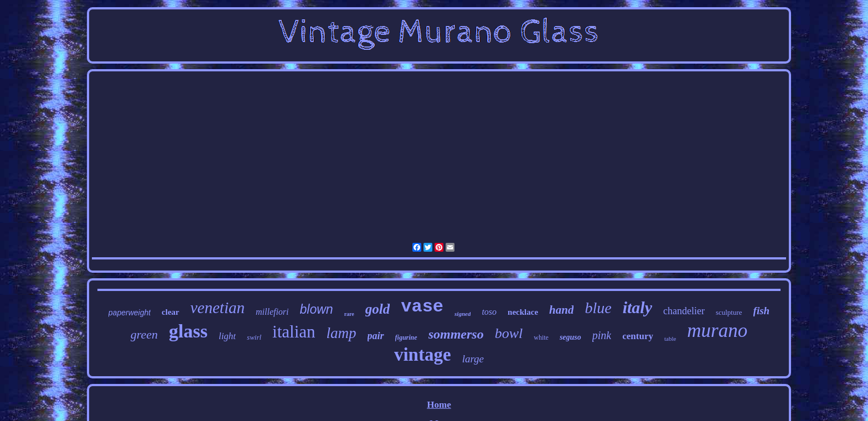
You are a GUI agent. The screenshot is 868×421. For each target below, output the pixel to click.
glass (188, 331)
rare (349, 314)
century (638, 336)
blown (317, 309)
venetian (218, 308)
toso (489, 312)
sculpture (729, 312)
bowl (509, 333)
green (144, 334)
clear (170, 312)
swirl (254, 337)
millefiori (272, 312)
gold (378, 309)
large (473, 359)
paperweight (130, 313)
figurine (406, 337)
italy (637, 307)
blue (598, 308)
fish (762, 311)
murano (717, 331)
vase (422, 307)
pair (376, 336)
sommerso (456, 334)
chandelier (684, 311)
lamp (342, 333)
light (227, 336)
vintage (423, 355)
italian (294, 332)
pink (602, 335)
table (670, 339)
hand (561, 310)
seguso (570, 337)
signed (463, 314)
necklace (523, 312)
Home (439, 405)
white (541, 337)
